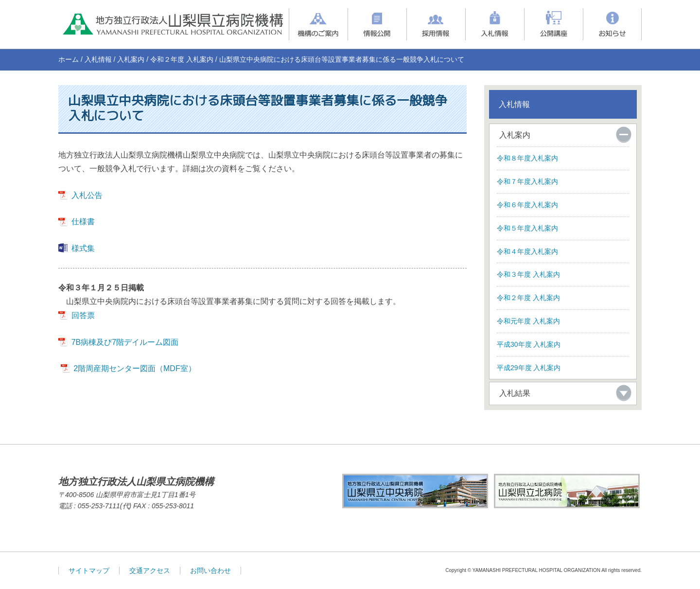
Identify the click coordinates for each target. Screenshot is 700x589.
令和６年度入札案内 (527, 205)
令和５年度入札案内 (527, 228)
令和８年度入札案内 (527, 158)
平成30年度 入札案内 (529, 344)
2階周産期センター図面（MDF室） (135, 368)
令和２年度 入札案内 (182, 59)
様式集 (83, 248)
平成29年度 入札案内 (529, 368)
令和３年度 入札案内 (528, 274)
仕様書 (83, 222)
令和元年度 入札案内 (528, 321)
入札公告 (87, 195)
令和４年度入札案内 (527, 251)
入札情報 (98, 59)
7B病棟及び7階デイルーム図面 (125, 342)
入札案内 (131, 59)
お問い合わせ (210, 571)
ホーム (69, 59)
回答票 (83, 315)
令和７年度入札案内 (527, 181)
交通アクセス (150, 571)
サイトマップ (89, 571)
